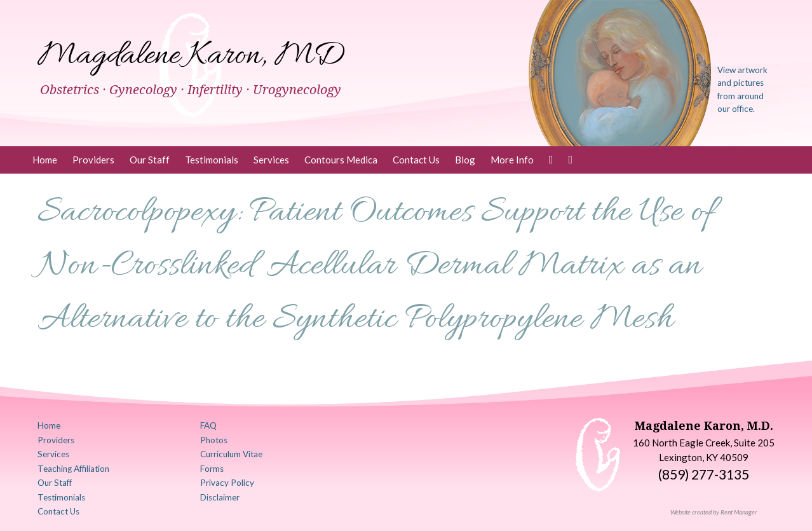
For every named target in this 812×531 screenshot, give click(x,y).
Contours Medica (341, 160)
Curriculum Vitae (231, 454)
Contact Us (416, 160)
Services (271, 160)
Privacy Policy (227, 483)
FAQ (208, 425)
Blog (465, 160)
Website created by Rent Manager (714, 512)
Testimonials (212, 160)
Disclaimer (220, 497)
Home (45, 160)
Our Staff (150, 160)
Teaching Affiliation (73, 469)
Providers (93, 160)
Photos (214, 440)
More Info (512, 160)
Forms (212, 469)
